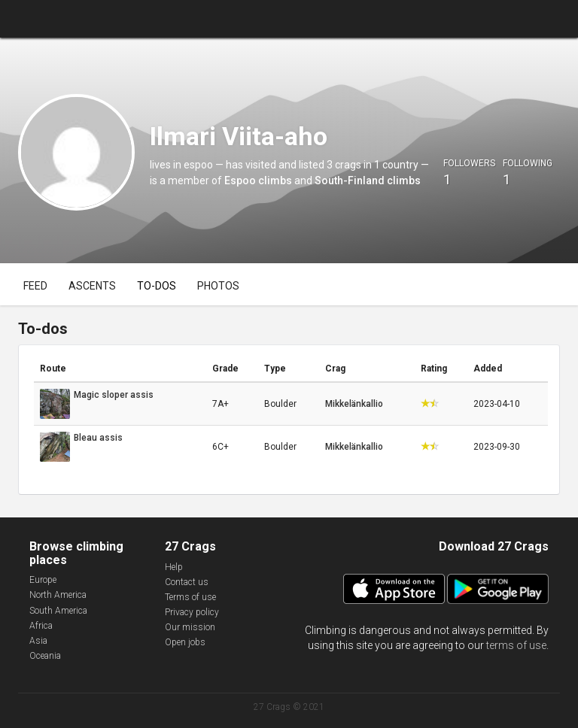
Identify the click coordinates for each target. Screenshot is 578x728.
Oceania (45, 656)
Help (174, 567)
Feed (35, 286)
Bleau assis (98, 438)
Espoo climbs (258, 180)
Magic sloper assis (114, 395)
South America (58, 611)
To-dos (157, 286)
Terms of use (190, 597)
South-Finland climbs (368, 180)
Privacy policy (192, 612)
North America (58, 595)
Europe (43, 580)
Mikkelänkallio (354, 404)
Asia (38, 641)
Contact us (187, 582)
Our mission (190, 627)
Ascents (92, 286)
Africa (41, 626)
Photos (218, 286)
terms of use (516, 645)
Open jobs (185, 642)
